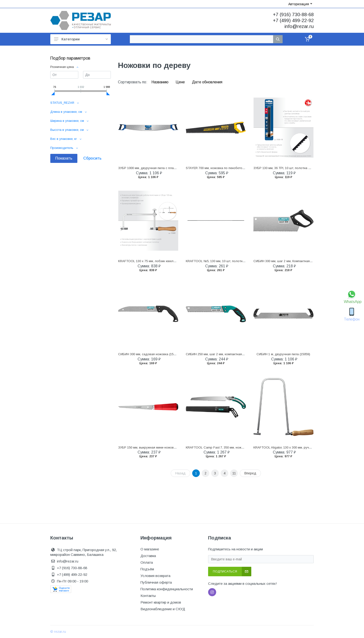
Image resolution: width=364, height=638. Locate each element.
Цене (181, 82)
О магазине (150, 549)
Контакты (148, 596)
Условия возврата (155, 576)
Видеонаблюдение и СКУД (163, 609)
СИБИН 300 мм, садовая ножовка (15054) (149, 354)
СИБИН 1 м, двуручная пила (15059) (283, 354)
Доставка (148, 556)
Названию (160, 82)
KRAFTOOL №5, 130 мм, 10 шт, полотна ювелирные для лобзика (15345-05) (242, 261)
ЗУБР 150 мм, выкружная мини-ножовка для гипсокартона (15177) (167, 447)
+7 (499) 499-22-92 (293, 20)
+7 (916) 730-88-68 (293, 14)
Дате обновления (207, 82)
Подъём (147, 569)
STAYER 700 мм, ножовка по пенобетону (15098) (221, 168)
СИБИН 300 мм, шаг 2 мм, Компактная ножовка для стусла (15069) (303, 261)
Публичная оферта (156, 582)
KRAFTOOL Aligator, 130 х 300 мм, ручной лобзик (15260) (295, 447)
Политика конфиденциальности (167, 589)
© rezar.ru (58, 632)
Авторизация (300, 4)
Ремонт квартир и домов (161, 602)
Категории (81, 39)
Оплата (147, 562)
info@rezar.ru (299, 26)
